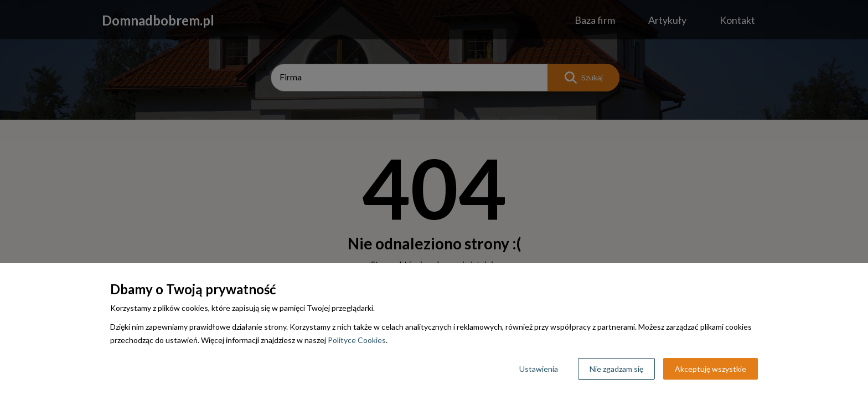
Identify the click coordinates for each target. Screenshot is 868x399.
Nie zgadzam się (616, 369)
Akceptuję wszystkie (711, 369)
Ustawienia (539, 369)
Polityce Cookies (357, 340)
